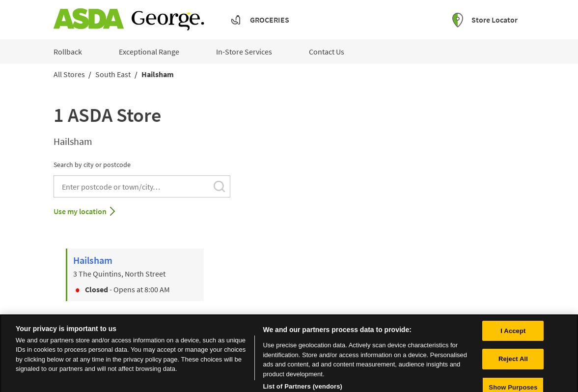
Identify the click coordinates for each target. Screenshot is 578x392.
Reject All (513, 363)
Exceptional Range (149, 52)
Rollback (68, 52)
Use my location (80, 211)
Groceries (270, 20)
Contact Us (327, 52)
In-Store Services (244, 52)
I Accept (513, 335)
